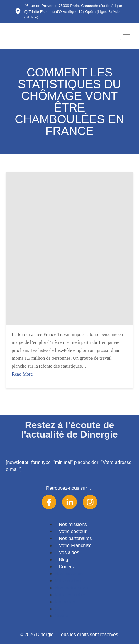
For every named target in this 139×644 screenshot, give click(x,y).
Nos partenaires (76, 538)
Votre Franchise (75, 545)
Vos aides (69, 553)
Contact (67, 567)
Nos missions (73, 524)
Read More (22, 374)
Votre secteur (73, 531)
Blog (64, 560)
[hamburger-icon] (127, 36)
